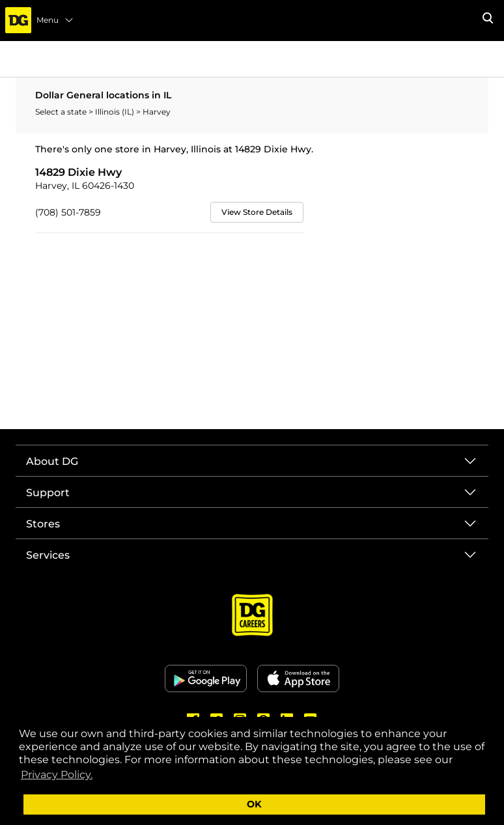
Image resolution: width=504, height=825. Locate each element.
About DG (52, 461)
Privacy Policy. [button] (57, 775)
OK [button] (254, 804)
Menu (55, 20)
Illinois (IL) (116, 112)
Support (48, 493)
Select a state (62, 112)
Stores (43, 524)
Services (48, 555)
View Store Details (257, 212)
